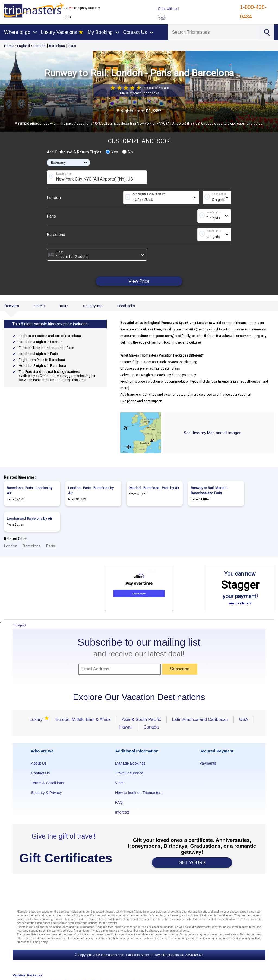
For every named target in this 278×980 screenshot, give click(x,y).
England (23, 46)
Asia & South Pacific (141, 719)
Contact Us (40, 773)
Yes (112, 152)
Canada (151, 727)
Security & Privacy (46, 793)
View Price (139, 281)
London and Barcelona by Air (29, 519)
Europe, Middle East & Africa (83, 719)
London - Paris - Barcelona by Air (91, 490)
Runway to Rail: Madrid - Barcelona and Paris (210, 490)
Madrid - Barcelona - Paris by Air (154, 488)
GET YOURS (192, 863)
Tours (64, 306)
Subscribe (180, 669)
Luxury (37, 719)
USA (244, 719)
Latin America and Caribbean (200, 719)
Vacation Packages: (28, 975)
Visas (120, 783)
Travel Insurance (129, 773)
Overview (12, 306)
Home (9, 46)
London (40, 46)
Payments (208, 763)
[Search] (214, 32)
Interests (122, 812)
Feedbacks (126, 306)
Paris (72, 46)
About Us (39, 763)
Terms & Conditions (47, 783)
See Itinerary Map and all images (213, 433)
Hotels (39, 306)
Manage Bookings (130, 763)
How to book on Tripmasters (139, 793)
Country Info (93, 306)
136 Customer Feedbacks (139, 93)
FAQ (119, 802)
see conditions (240, 603)
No (128, 152)
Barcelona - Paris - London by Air (30, 490)
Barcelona (57, 46)
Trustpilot (19, 625)
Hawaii (126, 727)
